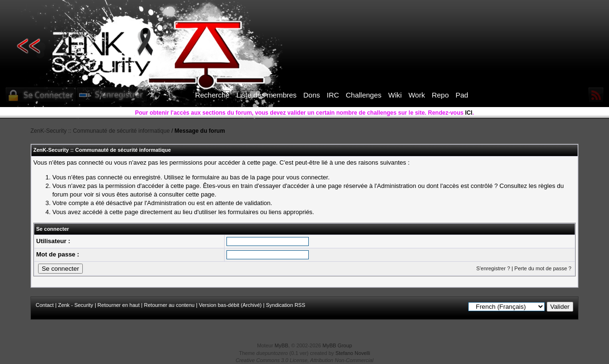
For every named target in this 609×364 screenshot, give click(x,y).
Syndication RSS (286, 305)
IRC (333, 95)
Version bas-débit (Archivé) (230, 305)
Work (417, 95)
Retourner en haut (119, 305)
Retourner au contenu (169, 305)
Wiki (395, 95)
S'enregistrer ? (493, 268)
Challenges (364, 95)
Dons (312, 95)
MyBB (281, 345)
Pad (462, 95)
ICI (469, 113)
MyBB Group (337, 345)
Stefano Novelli (353, 353)
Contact (45, 305)
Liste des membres (267, 95)
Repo (440, 95)
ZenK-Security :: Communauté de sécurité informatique (100, 131)
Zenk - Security (76, 305)
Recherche (212, 95)
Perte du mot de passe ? (543, 268)
